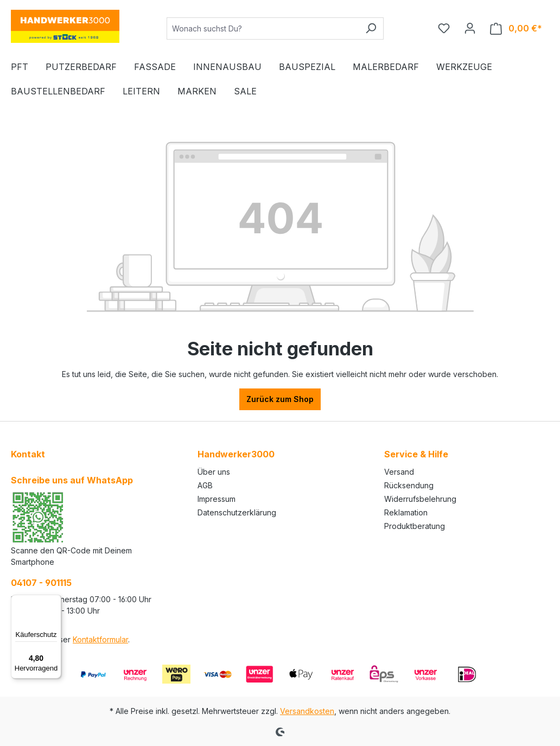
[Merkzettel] (444, 28)
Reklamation (406, 512)
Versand (399, 472)
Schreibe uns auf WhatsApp (72, 480)
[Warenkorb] (516, 28)
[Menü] (55, 601)
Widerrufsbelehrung (420, 499)
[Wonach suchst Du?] (263, 28)
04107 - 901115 (41, 583)
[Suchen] (371, 28)
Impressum (217, 499)
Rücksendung (409, 485)
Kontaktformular (100, 639)
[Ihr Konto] (470, 28)
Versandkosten (307, 711)
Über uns (214, 472)
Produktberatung (415, 526)
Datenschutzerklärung (237, 512)
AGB (205, 485)
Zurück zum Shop (280, 399)
